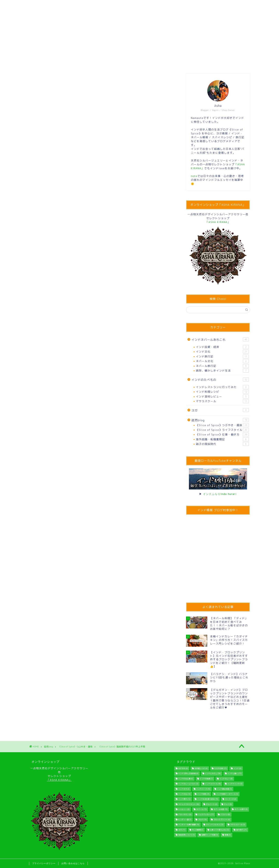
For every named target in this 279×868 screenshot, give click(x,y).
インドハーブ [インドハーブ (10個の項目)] (203, 789)
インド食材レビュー (222, 397)
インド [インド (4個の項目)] (237, 768)
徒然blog (220, 420)
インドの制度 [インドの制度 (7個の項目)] (206, 779)
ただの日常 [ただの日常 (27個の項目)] (220, 768)
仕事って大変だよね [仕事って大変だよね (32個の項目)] (220, 830)
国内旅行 (50, 479)
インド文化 (222, 352)
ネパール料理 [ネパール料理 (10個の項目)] (220, 810)
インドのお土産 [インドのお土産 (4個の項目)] (186, 779)
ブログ (36, 479)
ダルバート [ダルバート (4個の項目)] (212, 804)
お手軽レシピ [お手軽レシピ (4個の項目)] (201, 768)
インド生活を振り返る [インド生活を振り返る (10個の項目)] (208, 799)
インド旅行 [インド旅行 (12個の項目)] (184, 799)
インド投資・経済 (222, 347)
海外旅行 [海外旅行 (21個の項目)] (241, 830)
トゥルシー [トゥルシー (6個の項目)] (184, 810)
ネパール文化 (222, 361)
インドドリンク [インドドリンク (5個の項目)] (235, 784)
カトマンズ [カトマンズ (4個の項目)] (231, 799)
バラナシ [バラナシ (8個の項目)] (225, 815)
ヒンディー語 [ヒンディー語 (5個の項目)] (185, 820)
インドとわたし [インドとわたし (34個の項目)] (213, 774)
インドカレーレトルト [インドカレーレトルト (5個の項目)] (188, 784)
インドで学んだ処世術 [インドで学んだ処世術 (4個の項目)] (188, 774)
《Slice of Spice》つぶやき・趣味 (47, 80)
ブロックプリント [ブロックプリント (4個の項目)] (222, 820)
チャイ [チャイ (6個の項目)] (228, 804)
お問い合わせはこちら (73, 863)
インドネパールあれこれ (220, 340)
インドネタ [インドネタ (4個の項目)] (184, 789)
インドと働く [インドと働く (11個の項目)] (234, 774)
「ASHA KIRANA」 (59, 780)
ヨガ (220, 410)
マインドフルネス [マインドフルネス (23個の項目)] (215, 825)
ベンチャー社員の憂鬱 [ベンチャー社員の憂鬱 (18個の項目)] (189, 825)
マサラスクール (222, 401)
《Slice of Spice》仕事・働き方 (222, 434)
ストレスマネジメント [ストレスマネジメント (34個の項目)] (189, 804)
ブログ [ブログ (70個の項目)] (202, 820)
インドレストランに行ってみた (222, 387)
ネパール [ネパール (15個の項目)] (201, 810)
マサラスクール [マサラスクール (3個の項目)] (238, 825)
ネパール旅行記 (222, 366)
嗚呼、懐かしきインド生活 (222, 371)
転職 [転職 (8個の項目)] (228, 835)
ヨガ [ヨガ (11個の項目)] (182, 830)
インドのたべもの (220, 380)
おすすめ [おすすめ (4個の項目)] (183, 768)
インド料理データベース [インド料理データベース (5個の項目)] (227, 794)
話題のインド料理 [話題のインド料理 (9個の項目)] (210, 835)
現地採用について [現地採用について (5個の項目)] (186, 835)
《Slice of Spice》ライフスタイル (222, 430)
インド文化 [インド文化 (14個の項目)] (184, 794)
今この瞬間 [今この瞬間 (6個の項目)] (198, 830)
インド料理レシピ (222, 392)
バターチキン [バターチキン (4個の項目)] (185, 815)
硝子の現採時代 (222, 444)
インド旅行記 (222, 356)
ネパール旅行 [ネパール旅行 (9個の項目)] (241, 810)
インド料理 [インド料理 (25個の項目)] (203, 794)
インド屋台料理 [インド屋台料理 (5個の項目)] (224, 789)
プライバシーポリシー (44, 863)
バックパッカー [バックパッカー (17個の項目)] (206, 815)
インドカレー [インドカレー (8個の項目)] (226, 779)
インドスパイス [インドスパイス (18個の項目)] (213, 784)
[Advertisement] (102, 521)
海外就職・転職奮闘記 (222, 439)
